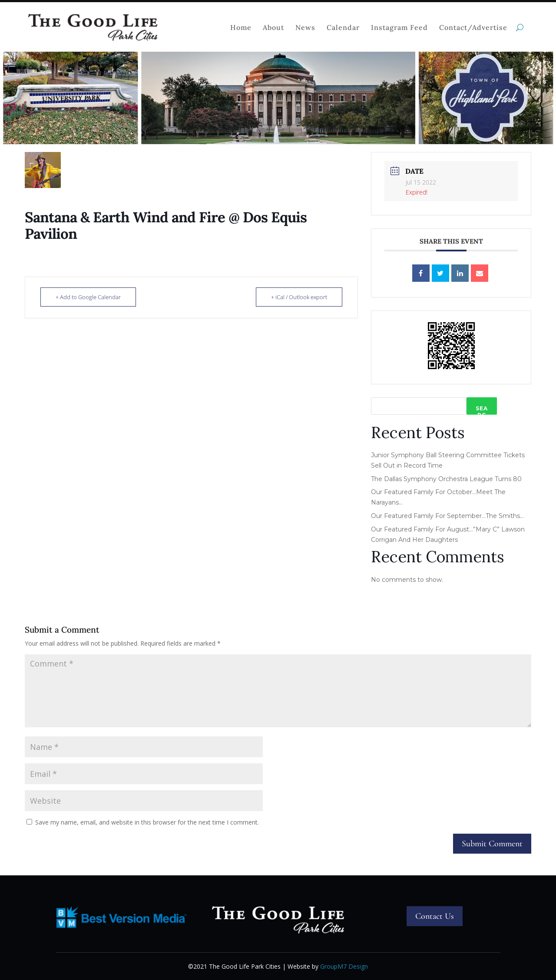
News (305, 27)
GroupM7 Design (344, 966)
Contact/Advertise (473, 27)
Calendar (343, 27)
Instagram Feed (399, 27)
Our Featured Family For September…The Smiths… (447, 516)
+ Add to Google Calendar (88, 297)
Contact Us (435, 916)
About (273, 27)
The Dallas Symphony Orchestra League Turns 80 (446, 479)
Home (241, 27)
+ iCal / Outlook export (299, 297)
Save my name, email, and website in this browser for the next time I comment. (147, 822)
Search (482, 410)
